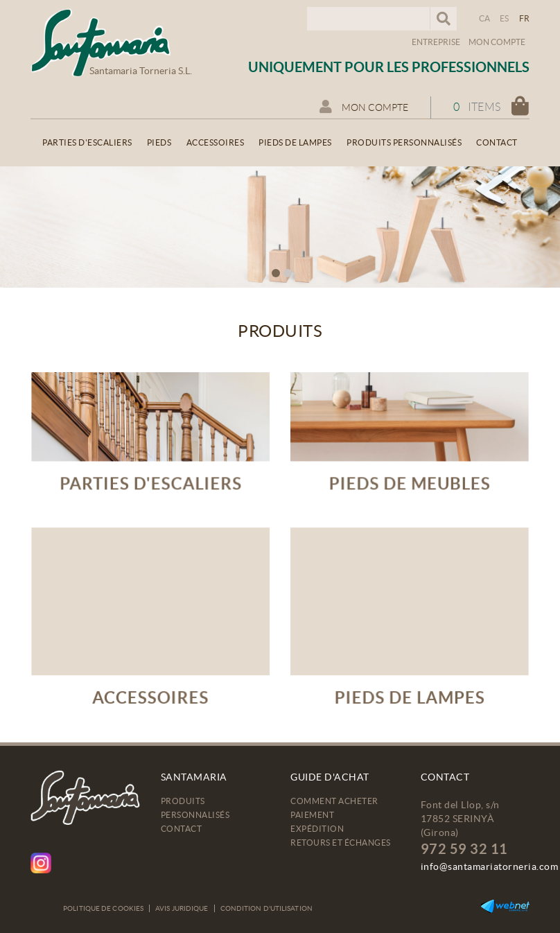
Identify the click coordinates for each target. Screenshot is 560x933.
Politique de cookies (103, 908)
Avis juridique (182, 908)
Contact (182, 829)
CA (485, 18)
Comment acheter (334, 801)
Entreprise (436, 42)
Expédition (317, 829)
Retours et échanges (341, 843)
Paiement (312, 815)
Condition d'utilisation (266, 908)
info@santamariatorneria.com (490, 866)
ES (505, 18)
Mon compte (497, 42)
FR (525, 18)
